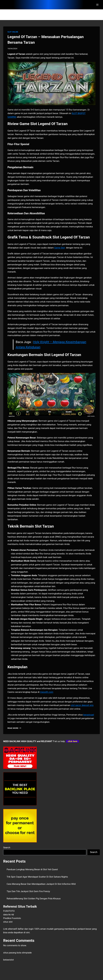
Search (7, 847)
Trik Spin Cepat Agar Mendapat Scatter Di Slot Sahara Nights (37, 877)
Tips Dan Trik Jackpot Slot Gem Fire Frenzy (28, 891)
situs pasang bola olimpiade (17, 953)
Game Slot (60, 248)
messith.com (47, 692)
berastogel (89, 715)
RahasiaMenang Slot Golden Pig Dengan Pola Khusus (34, 899)
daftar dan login (26, 929)
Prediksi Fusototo (12, 918)
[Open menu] (97, 5)
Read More (14, 728)
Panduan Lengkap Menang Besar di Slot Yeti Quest (32, 869)
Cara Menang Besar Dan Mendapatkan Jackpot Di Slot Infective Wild (41, 884)
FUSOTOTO (9, 911)
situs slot (8, 922)
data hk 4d (9, 915)
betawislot (8, 960)
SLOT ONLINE (13, 32)
